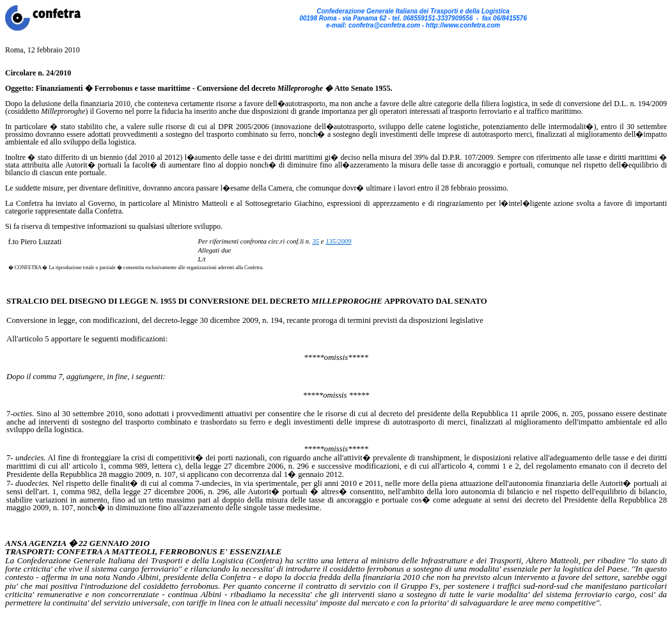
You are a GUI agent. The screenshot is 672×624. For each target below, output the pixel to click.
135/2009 (338, 241)
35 (316, 241)
